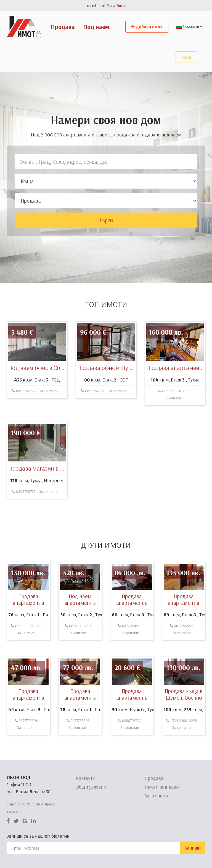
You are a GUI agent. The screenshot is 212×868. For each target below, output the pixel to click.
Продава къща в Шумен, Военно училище (184, 724)
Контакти (85, 778)
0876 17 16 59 (78, 652)
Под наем (96, 27)
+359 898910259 (173, 418)
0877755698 (130, 652)
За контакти (48, 418)
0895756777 (24, 418)
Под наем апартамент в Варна (80, 629)
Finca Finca (116, 6)
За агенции (156, 796)
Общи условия (91, 787)
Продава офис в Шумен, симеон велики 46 (132, 394)
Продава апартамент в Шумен (132, 629)
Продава (63, 27)
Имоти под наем (162, 787)
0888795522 (130, 747)
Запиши (193, 848)
